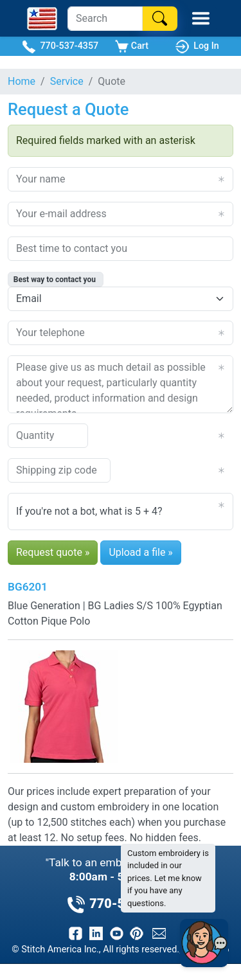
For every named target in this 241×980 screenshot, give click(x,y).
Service (67, 81)
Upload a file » (140, 552)
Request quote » (53, 552)
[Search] (105, 19)
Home (22, 81)
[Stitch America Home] (42, 19)
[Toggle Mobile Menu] (201, 18)
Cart (132, 47)
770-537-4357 (60, 47)
